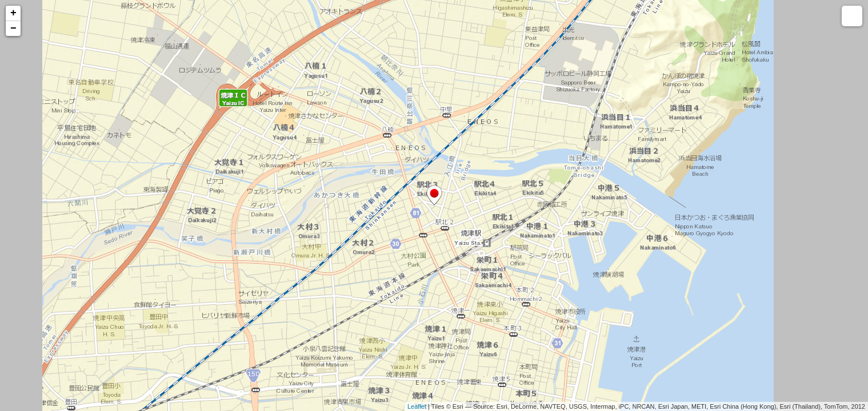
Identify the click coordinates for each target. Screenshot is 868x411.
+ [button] (13, 13)
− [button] (13, 29)
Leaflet (417, 406)
